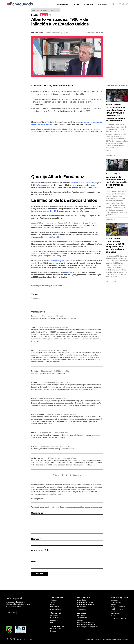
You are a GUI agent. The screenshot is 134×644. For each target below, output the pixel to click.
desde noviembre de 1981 (71, 132)
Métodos (114, 605)
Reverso (53, 631)
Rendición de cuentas (119, 616)
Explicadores (55, 607)
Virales (53, 602)
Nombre (36, 539)
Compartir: (90, 33)
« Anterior (55, 475)
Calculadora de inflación (85, 602)
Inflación (36, 299)
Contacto (11, 612)
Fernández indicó (44, 185)
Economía (110, 105)
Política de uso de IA (118, 609)
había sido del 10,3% (75, 228)
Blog (52, 622)
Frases (35, 15)
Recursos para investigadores (88, 627)
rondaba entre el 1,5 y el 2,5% (49, 237)
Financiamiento (116, 614)
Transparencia (116, 602)
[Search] (113, 4)
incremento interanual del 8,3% (44, 211)
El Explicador (119, 105)
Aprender (88, 4)
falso (67, 272)
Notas (76, 4)
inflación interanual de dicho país (57, 129)
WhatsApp (54, 616)
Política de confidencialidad (113, 640)
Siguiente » (78, 475)
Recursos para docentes (86, 622)
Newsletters (54, 618)
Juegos (80, 620)
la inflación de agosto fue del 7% (61, 261)
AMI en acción (82, 618)
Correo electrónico (41, 550)
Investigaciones (56, 609)
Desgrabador (82, 600)
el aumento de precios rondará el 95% (81, 268)
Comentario (38, 513)
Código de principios (118, 607)
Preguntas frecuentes (119, 618)
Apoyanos (102, 4)
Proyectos (115, 611)
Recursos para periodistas (86, 625)
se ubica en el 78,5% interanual (83, 183)
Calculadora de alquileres (86, 605)
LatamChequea (56, 629)
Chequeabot (82, 609)
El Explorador (82, 607)
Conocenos (62, 4)
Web (33, 561)
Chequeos (54, 600)
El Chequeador (82, 616)
